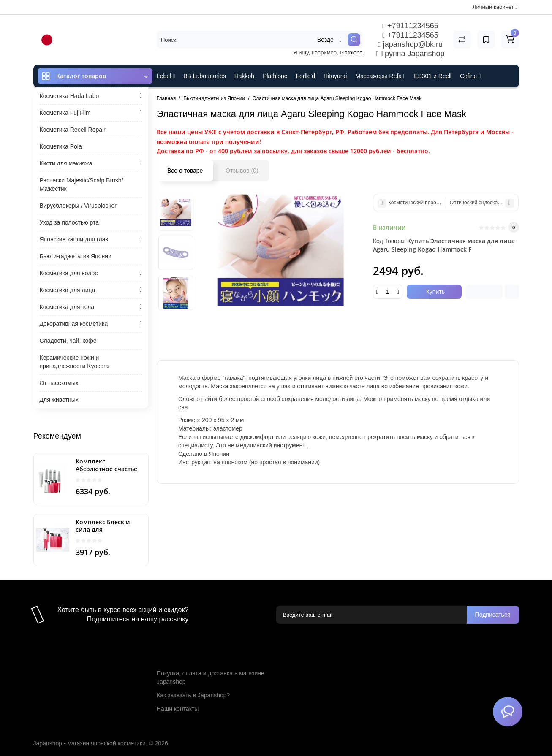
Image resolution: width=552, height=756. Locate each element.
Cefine (470, 76)
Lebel (166, 76)
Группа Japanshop (411, 54)
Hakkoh (244, 76)
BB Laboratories (204, 76)
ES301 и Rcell (433, 76)
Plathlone (351, 53)
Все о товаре (185, 171)
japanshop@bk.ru (410, 44)
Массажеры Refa (380, 76)
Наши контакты (178, 709)
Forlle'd (306, 76)
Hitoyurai (335, 76)
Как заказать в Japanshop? (193, 695)
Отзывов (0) (242, 171)
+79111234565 (410, 26)
